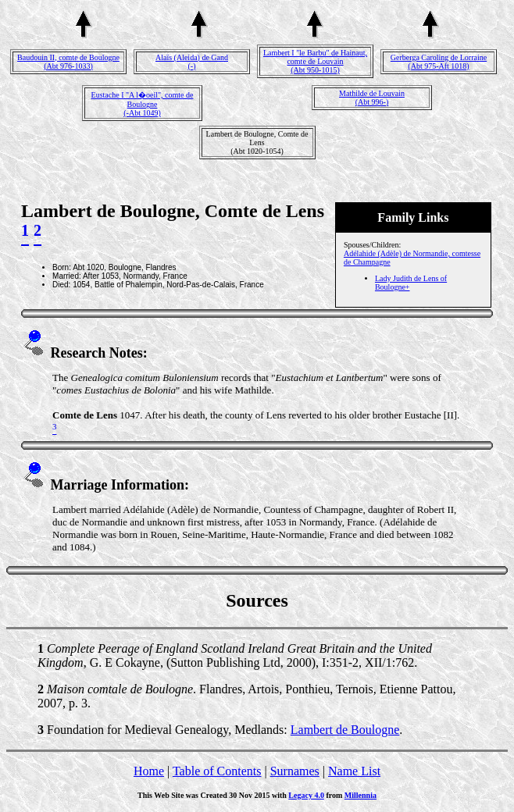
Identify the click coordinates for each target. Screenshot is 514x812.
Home (149, 771)
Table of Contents (217, 771)
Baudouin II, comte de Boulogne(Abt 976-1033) (68, 62)
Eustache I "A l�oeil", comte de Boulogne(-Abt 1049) (143, 104)
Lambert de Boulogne (345, 730)
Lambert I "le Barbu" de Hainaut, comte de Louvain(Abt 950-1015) (315, 61)
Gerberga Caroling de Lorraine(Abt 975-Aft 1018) (439, 62)
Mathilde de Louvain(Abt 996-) (372, 98)
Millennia (361, 795)
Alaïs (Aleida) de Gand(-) (192, 62)
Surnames (295, 771)
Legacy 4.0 (306, 795)
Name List (354, 771)
